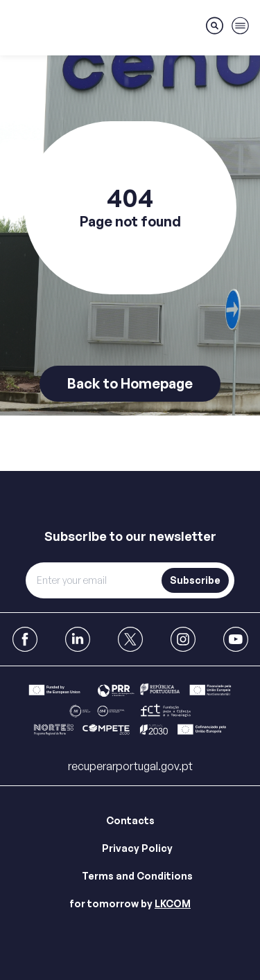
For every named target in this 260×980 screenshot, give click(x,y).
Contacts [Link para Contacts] (130, 820)
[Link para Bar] (130, 712)
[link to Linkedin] (78, 639)
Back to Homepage (130, 383)
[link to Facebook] (25, 639)
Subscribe (195, 580)
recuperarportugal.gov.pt (130, 766)
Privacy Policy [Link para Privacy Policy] (137, 848)
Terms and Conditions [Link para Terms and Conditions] (137, 876)
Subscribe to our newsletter (130, 536)
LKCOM (173, 903)
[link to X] (130, 639)
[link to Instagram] (183, 639)
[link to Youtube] (236, 639)
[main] (130, 235)
